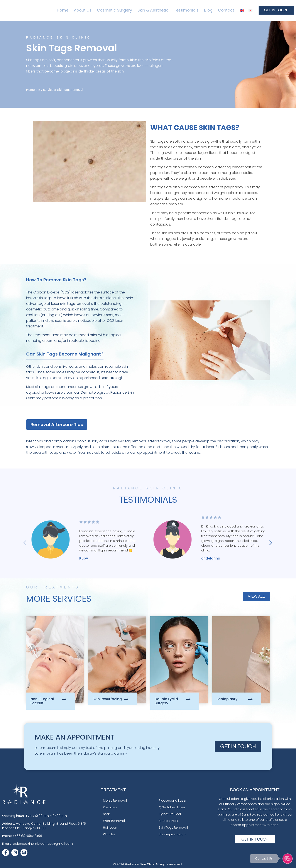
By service (46, 90)
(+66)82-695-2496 (28, 836)
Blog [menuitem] (208, 10)
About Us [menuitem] (83, 10)
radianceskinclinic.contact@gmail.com (42, 844)
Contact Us (263, 858)
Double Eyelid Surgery (166, 701)
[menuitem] (242, 10)
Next (277, 540)
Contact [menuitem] (226, 10)
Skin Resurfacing (107, 699)
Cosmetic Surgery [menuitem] (114, 10)
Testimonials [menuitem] (186, 10)
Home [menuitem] (63, 10)
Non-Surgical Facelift (42, 701)
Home (30, 90)
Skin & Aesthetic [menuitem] (153, 10)
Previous (17, 540)
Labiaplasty (227, 699)
